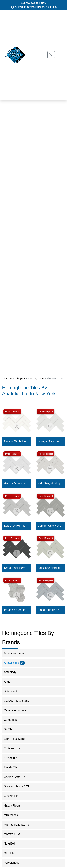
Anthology (13, 672)
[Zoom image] (17, 427)
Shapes (20, 378)
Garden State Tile (18, 777)
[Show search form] (51, 55)
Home (8, 378)
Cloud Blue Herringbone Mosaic (50, 610)
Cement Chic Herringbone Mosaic (50, 526)
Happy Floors (15, 806)
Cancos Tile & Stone (19, 701)
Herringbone (36, 378)
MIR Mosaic (14, 815)
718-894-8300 (38, 3)
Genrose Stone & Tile (20, 786)
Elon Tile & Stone (17, 739)
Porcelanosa (14, 863)
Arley (10, 682)
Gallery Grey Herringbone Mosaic (17, 483)
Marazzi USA (14, 834)
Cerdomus (13, 720)
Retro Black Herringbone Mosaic (17, 568)
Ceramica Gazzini (18, 710)
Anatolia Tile (14, 663)
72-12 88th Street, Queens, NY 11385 (36, 7)
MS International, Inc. (19, 825)
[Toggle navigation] (61, 55)
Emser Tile (13, 758)
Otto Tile (12, 853)
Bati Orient (13, 691)
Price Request (12, 412)
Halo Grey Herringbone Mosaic (50, 483)
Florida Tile (13, 767)
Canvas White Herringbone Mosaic (17, 441)
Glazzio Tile (13, 796)
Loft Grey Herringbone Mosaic (17, 526)
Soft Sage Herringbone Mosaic (50, 568)
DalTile (11, 729)
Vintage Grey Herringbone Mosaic (50, 441)
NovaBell (12, 844)
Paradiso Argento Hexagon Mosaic (17, 610)
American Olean (16, 653)
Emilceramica (14, 748)
